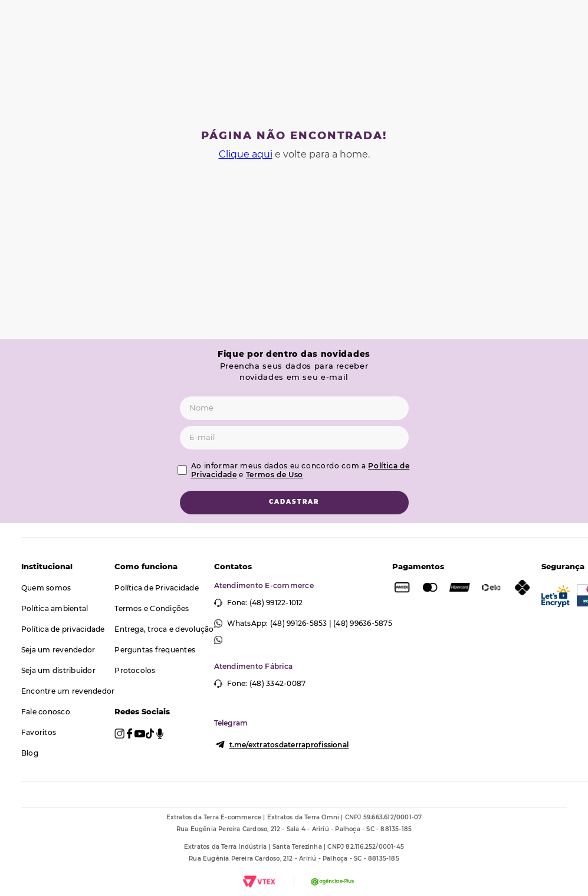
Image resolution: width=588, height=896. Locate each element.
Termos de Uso (275, 475)
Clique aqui (246, 154)
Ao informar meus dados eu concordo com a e (300, 470)
